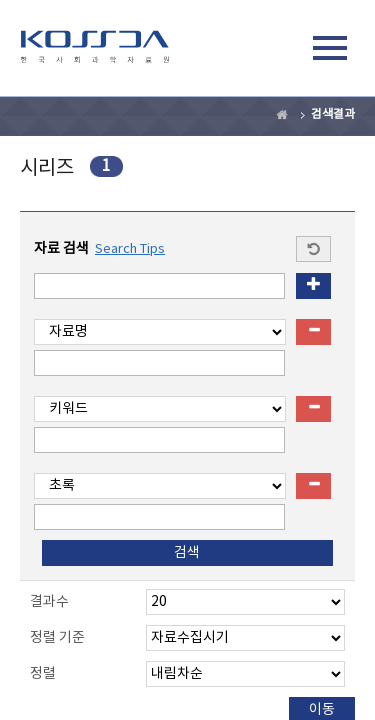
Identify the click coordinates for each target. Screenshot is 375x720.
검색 (284, 51)
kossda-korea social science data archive (95, 51)
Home (283, 115)
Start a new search (313, 249)
